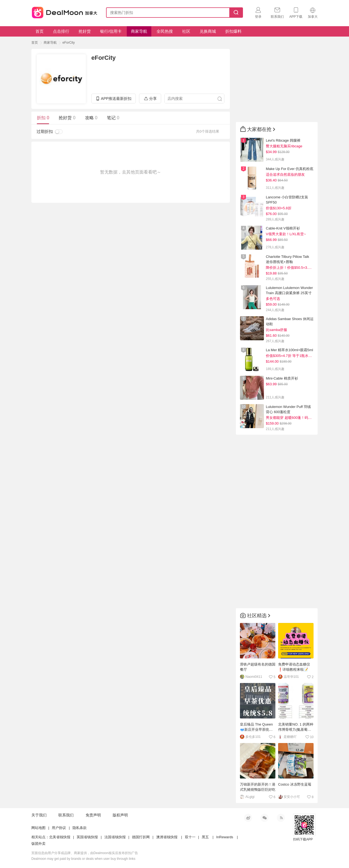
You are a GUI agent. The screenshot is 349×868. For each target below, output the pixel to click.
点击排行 (61, 31)
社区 (186, 31)
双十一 (190, 837)
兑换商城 (208, 31)
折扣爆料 (233, 31)
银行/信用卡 (111, 31)
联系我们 (66, 815)
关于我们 (39, 815)
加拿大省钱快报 (63, 12)
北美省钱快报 (60, 837)
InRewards (225, 837)
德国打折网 (141, 837)
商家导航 (139, 31)
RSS (281, 818)
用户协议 (59, 828)
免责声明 (93, 815)
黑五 (205, 837)
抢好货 (85, 31)
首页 (40, 31)
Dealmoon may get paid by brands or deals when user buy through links (83, 859)
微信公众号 (264, 818)
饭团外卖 (38, 844)
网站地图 (38, 828)
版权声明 (120, 815)
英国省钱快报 (87, 837)
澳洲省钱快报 (167, 837)
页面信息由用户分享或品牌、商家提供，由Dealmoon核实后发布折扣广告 (85, 853)
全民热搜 (165, 31)
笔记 (113, 118)
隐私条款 (80, 828)
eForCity (69, 43)
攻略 (91, 118)
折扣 (43, 118)
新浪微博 (248, 818)
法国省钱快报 (115, 837)
